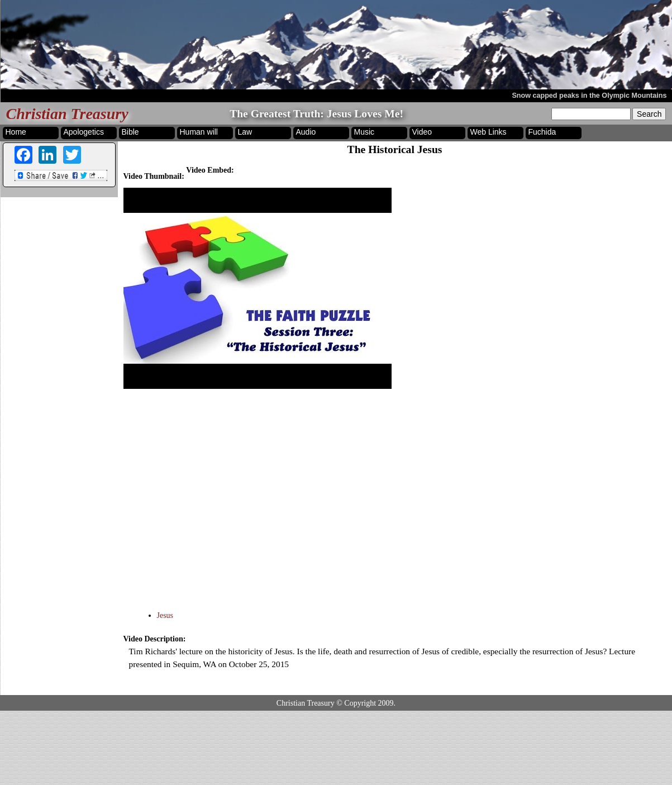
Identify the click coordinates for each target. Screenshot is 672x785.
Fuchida (542, 132)
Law (245, 132)
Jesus (165, 615)
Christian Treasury (67, 114)
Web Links (488, 132)
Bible (130, 132)
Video (422, 132)
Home (16, 132)
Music (364, 132)
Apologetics (84, 132)
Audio (306, 132)
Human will (199, 132)
